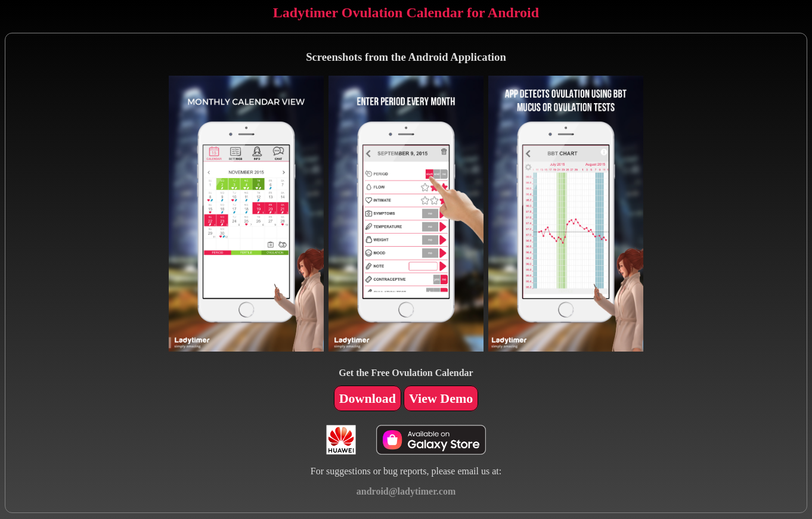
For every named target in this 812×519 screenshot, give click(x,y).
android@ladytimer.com (406, 491)
